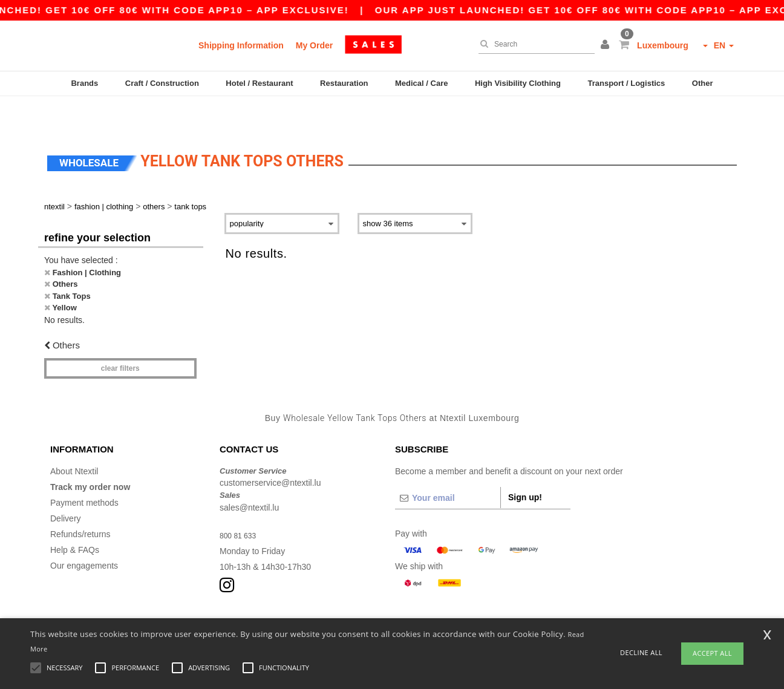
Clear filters (120, 336)
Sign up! (525, 465)
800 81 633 (241, 503)
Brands (84, 83)
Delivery (66, 486)
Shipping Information (241, 45)
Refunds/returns (80, 501)
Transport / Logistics (626, 83)
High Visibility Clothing (518, 83)
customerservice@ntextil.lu (270, 450)
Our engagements (84, 533)
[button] (607, 45)
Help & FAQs (75, 517)
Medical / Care (421, 83)
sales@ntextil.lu (249, 475)
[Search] (534, 44)
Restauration (344, 83)
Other (703, 83)
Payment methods (84, 470)
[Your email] (448, 465)
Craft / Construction (162, 83)
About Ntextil (74, 439)
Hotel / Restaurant (259, 83)
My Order (314, 45)
